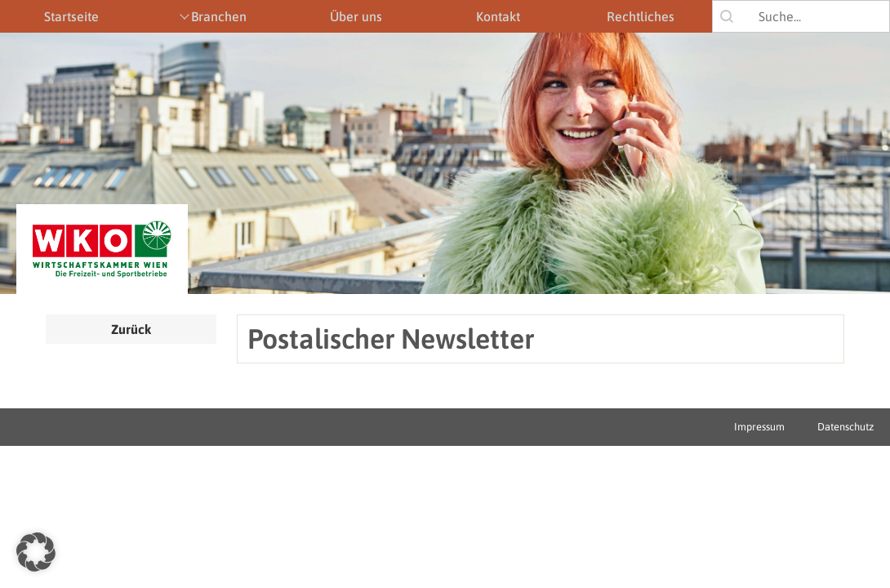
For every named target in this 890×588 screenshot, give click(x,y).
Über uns (356, 16)
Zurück (131, 329)
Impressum (759, 427)
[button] (36, 552)
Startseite (71, 16)
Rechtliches (641, 16)
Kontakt (498, 16)
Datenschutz (845, 427)
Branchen (219, 16)
